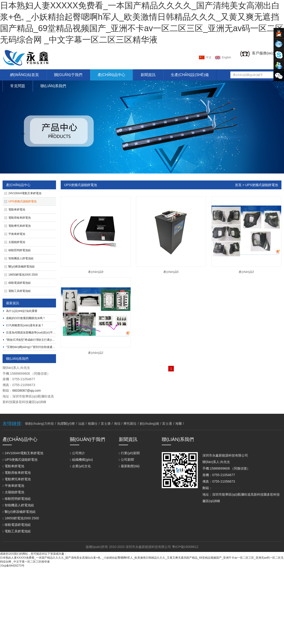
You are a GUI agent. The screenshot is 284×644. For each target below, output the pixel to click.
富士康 (106, 424)
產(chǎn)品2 (96, 353)
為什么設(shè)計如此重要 (22, 311)
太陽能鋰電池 (17, 242)
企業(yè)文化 (80, 466)
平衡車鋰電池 (17, 234)
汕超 (81, 424)
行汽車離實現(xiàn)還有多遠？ (25, 325)
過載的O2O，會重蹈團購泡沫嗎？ (26, 318)
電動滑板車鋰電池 (20, 218)
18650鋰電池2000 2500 (23, 275)
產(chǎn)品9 (96, 272)
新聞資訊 (148, 75)
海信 (117, 424)
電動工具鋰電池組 (20, 291)
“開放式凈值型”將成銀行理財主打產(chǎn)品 (33, 340)
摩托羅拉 (130, 424)
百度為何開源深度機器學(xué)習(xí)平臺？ (32, 333)
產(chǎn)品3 (246, 272)
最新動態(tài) (129, 466)
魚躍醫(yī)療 (66, 424)
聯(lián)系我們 (53, 86)
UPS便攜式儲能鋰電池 (22, 201)
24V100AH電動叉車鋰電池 (25, 193)
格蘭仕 (93, 424)
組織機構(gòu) (81, 460)
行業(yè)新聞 (129, 453)
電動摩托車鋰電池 (20, 226)
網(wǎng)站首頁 (24, 75)
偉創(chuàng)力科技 (39, 424)
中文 (209, 57)
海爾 (178, 424)
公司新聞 (126, 460)
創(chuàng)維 (149, 424)
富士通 (167, 424)
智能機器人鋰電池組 (21, 258)
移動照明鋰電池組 (20, 250)
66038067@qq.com (26, 390)
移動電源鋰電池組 (20, 283)
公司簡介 (78, 453)
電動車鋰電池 (17, 210)
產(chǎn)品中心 (111, 75)
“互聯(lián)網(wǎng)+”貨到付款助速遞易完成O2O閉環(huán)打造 (46, 347)
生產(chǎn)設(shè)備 (190, 75)
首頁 (238, 185)
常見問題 (18, 86)
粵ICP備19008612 (185, 547)
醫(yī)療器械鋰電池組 (21, 267)
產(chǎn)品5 (171, 272)
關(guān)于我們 (68, 75)
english (226, 57)
